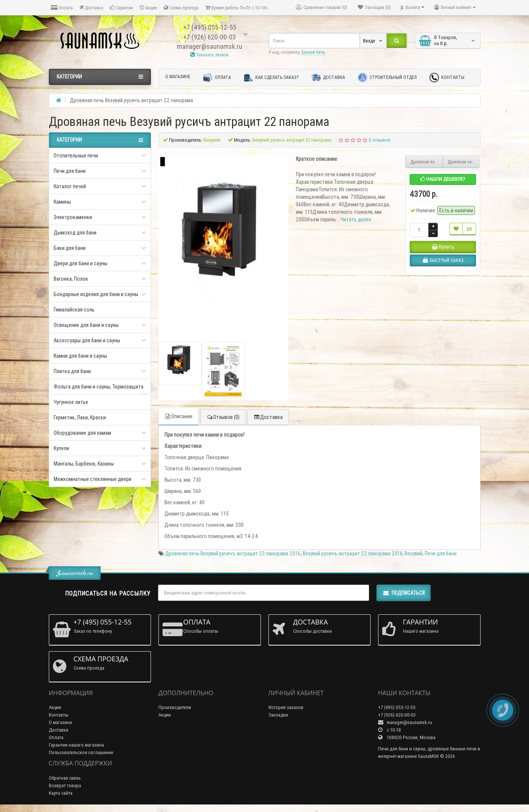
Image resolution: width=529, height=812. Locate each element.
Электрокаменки (73, 217)
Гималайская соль (74, 310)
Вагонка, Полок (71, 279)
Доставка (91, 8)
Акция (148, 8)
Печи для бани (70, 171)
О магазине (178, 76)
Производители (175, 707)
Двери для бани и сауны (81, 263)
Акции (55, 707)
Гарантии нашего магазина (76, 745)
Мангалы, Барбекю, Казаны (84, 464)
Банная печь (313, 52)
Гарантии (121, 8)
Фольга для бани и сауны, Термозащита (99, 387)
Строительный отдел (387, 78)
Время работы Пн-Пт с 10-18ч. (237, 8)
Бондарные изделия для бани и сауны (96, 294)
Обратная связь (65, 778)
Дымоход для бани (75, 233)
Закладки (278, 715)
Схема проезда (181, 8)
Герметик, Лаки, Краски (80, 417)
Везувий (414, 553)
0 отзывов (380, 140)
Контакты (447, 78)
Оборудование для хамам (82, 433)
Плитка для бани (72, 371)
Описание (179, 416)
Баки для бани (70, 248)
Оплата (62, 8)
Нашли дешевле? (443, 179)
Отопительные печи (76, 156)
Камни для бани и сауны (80, 356)
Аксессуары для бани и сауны (87, 340)
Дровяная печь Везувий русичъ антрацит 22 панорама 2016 (233, 553)
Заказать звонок (209, 55)
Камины (62, 202)
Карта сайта (61, 793)
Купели (61, 448)
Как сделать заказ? (271, 78)
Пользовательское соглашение (81, 752)
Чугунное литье (71, 402)
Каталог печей (70, 186)
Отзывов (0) (223, 417)
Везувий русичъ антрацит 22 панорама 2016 (353, 553)
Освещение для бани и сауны (86, 325)
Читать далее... (358, 219)
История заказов (286, 707)
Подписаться (404, 593)
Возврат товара (65, 786)
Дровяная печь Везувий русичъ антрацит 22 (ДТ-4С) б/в (427, 162)
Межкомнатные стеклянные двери (93, 479)
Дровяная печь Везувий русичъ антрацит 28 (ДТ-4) (464, 162)
